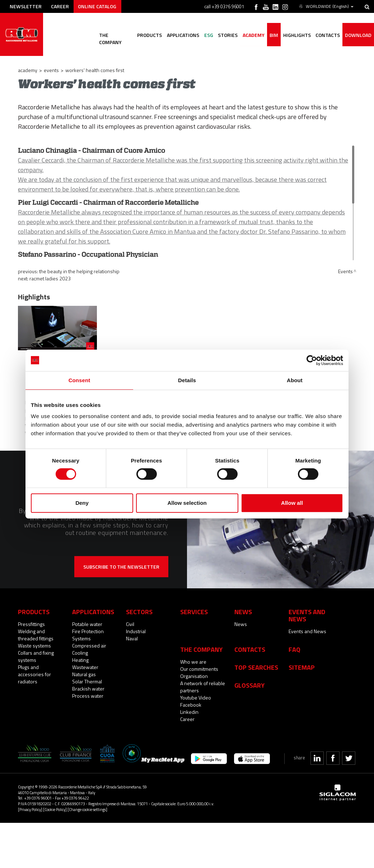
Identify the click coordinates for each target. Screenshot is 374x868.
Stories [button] (227, 35)
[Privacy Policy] (30, 809)
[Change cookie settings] (87, 809)
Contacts (250, 649)
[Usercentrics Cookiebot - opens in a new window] (312, 360)
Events (51, 70)
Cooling (80, 653)
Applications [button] (182, 35)
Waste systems (34, 646)
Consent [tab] (80, 380)
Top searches (256, 667)
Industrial (136, 631)
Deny (82, 503)
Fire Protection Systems (88, 635)
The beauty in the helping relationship (79, 271)
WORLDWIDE (326, 6)
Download (358, 35)
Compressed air (89, 646)
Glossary (249, 685)
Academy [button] (253, 35)
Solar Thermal (87, 681)
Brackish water (88, 689)
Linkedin (189, 712)
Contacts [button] (328, 35)
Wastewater (85, 667)
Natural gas (84, 674)
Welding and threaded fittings (36, 635)
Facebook (191, 705)
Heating (80, 660)
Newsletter (26, 6)
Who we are (193, 662)
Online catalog (97, 6)
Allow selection (187, 503)
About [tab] (295, 380)
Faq (294, 649)
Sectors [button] (139, 612)
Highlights (297, 35)
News (241, 624)
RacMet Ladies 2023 (50, 278)
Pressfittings (31, 624)
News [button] (243, 612)
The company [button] (115, 35)
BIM (274, 35)
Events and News (307, 631)
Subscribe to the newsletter (121, 567)
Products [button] (149, 35)
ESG (208, 35)
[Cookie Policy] (55, 809)
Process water (88, 696)
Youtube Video (196, 698)
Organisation (194, 676)
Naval (132, 638)
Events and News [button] (307, 615)
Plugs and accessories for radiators (34, 674)
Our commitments (199, 669)
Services (194, 612)
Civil (130, 624)
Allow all (292, 503)
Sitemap (302, 667)
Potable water (87, 624)
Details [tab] (187, 380)
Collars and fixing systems (36, 656)
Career (60, 6)
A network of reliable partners (203, 687)
